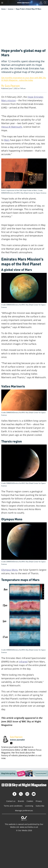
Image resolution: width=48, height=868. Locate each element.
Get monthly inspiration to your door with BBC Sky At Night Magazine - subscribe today (24, 79)
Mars (7, 140)
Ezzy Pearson (16, 737)
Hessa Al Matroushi (12, 127)
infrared (23, 662)
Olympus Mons (9, 570)
